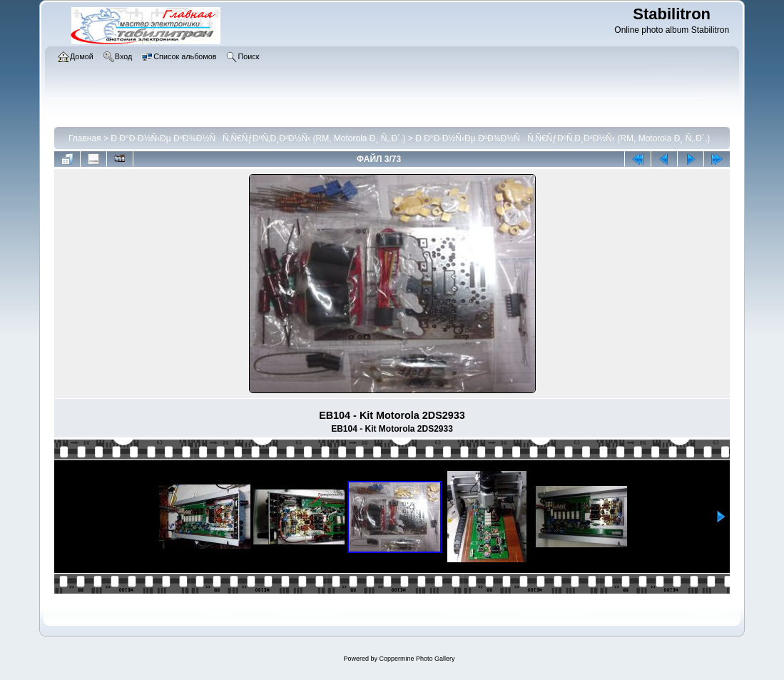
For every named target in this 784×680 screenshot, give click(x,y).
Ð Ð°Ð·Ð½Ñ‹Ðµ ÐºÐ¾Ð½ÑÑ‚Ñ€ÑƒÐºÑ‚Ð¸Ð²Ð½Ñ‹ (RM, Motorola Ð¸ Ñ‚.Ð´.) (258, 138)
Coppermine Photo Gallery (417, 659)
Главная (85, 138)
